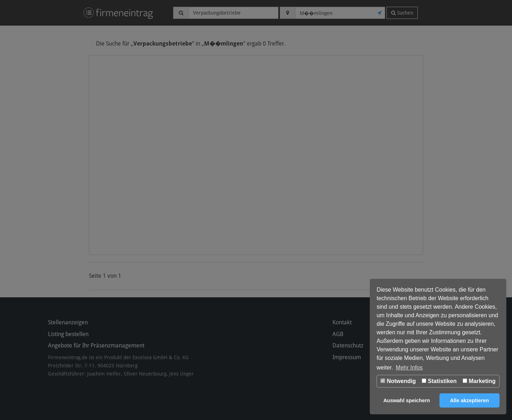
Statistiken (439, 381)
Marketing (479, 381)
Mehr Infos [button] (409, 368)
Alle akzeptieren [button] (469, 400)
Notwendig (398, 381)
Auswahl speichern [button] (407, 400)
